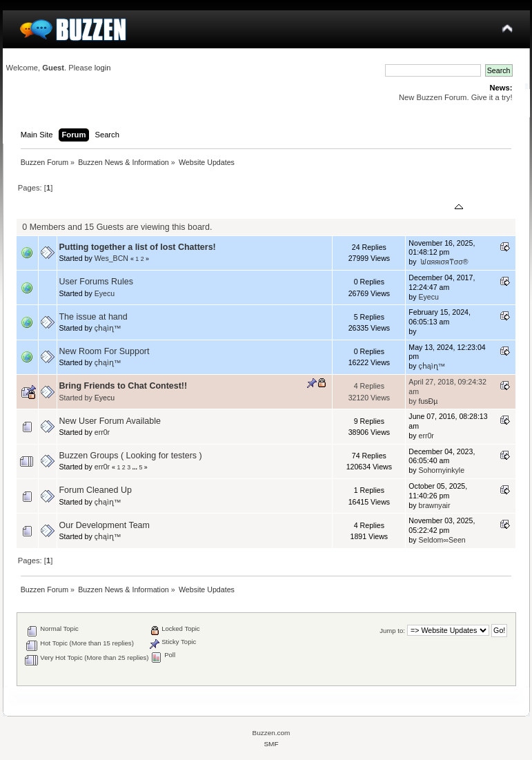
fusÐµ (428, 401)
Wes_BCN (111, 258)
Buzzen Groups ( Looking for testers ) (131, 456)
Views (389, 208)
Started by (125, 208)
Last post (437, 208)
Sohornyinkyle (441, 470)
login (103, 68)
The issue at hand (93, 317)
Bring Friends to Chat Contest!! (124, 386)
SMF (271, 744)
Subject (79, 208)
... (136, 467)
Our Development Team (105, 525)
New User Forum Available (110, 421)
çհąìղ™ (108, 328)
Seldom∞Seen (442, 540)
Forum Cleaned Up (96, 490)
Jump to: (392, 631)
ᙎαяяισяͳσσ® (443, 262)
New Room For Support (105, 351)
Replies (353, 208)
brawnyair (434, 505)
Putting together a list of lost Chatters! (138, 247)
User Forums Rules (96, 282)
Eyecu (105, 293)
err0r (102, 432)
